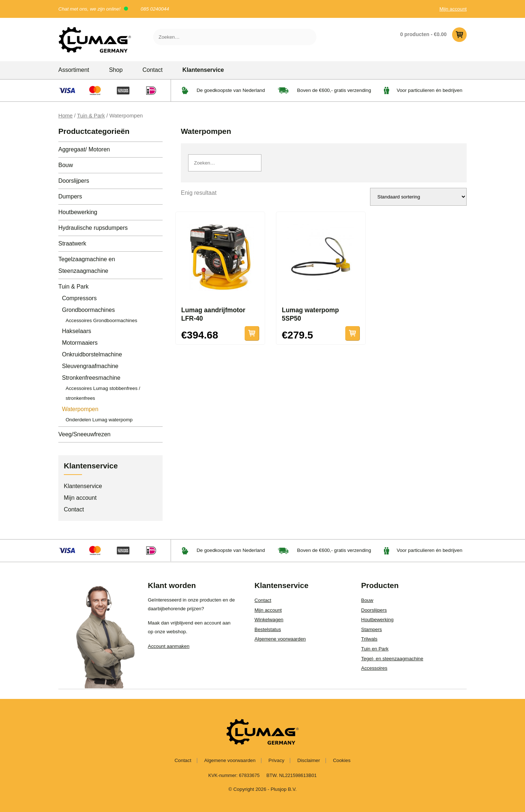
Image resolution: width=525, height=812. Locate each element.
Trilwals (370, 639)
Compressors (79, 298)
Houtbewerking (78, 212)
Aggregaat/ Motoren (84, 149)
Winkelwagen (269, 620)
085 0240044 (155, 9)
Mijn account (453, 9)
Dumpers (70, 196)
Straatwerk (72, 243)
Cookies (342, 760)
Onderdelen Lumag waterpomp (99, 420)
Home (65, 116)
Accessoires (374, 668)
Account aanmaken (169, 646)
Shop (116, 70)
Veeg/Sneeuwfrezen (84, 434)
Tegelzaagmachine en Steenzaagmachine (87, 265)
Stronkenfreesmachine (91, 378)
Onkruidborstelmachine (92, 354)
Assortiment (74, 70)
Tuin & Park (91, 116)
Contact (153, 70)
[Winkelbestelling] (418, 197)
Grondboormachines (88, 310)
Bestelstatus (268, 629)
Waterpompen (80, 409)
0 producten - (433, 35)
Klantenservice (203, 70)
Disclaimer (308, 760)
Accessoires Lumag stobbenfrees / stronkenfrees (103, 393)
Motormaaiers (80, 343)
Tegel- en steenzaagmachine (392, 659)
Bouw (66, 165)
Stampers (372, 629)
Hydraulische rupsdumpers (93, 228)
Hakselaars (77, 331)
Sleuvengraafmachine (90, 366)
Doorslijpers (74, 181)
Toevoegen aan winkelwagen (252, 333)
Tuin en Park (375, 649)
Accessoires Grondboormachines (101, 320)
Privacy (276, 760)
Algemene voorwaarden (280, 639)
